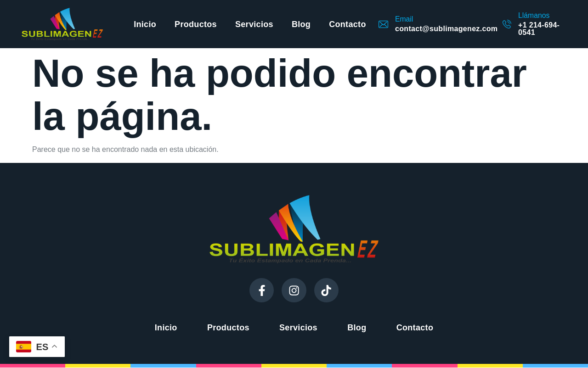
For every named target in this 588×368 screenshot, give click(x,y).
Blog (301, 24)
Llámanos (534, 15)
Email (404, 19)
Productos (196, 24)
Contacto (348, 24)
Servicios (254, 24)
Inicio (145, 24)
